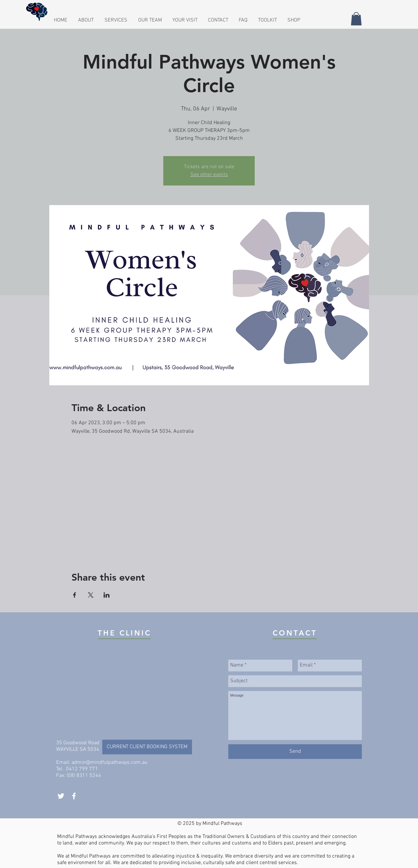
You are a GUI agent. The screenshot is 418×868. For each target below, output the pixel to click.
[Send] (295, 752)
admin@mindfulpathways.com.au (110, 763)
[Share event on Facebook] (75, 595)
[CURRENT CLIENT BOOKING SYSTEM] (147, 747)
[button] (218, 20)
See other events (209, 175)
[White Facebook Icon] (74, 796)
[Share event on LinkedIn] (107, 595)
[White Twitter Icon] (61, 796)
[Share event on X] (91, 595)
